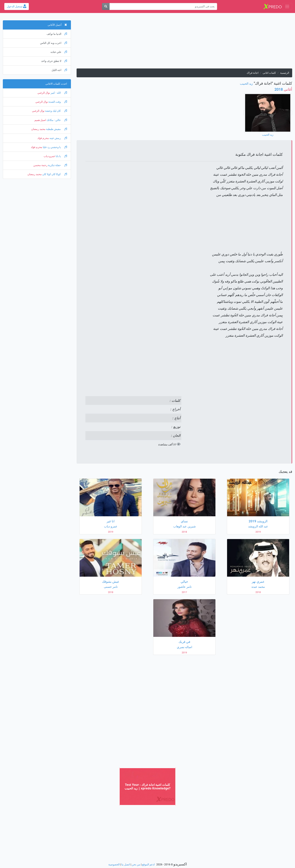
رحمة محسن (40, 165)
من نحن (136, 865)
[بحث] (106, 6)
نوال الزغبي (44, 93)
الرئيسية (285, 73)
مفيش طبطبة (56, 129)
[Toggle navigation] (287, 6)
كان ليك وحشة (56, 111)
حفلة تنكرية (57, 165)
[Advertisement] (184, 42)
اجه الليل (59, 70)
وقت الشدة (57, 102)
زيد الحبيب (246, 84)
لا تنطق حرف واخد (54, 61)
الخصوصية (114, 865)
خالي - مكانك (57, 120)
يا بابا (61, 156)
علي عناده (59, 52)
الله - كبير (59, 93)
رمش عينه (58, 138)
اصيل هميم (40, 120)
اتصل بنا (126, 865)
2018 (283, 89)
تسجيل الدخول (17, 6)
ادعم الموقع (148, 865)
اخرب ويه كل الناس (54, 43)
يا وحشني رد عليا (55, 147)
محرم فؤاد (43, 138)
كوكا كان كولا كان (54, 174)
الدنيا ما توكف (57, 34)
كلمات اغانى (269, 73)
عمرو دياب (49, 156)
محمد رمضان (38, 129)
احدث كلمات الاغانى (56, 84)
